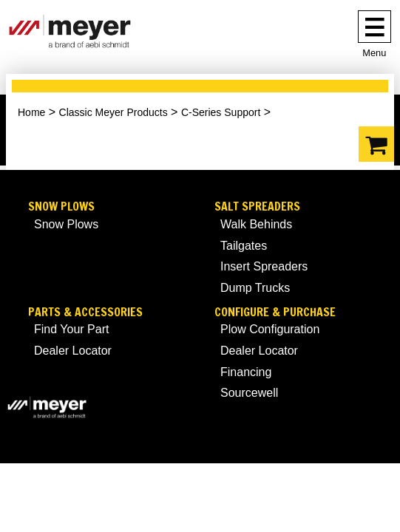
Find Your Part (71, 329)
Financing (246, 372)
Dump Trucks (255, 288)
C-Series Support (221, 112)
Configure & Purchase (275, 312)
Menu (374, 53)
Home (31, 112)
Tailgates (244, 246)
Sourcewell (249, 393)
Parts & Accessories (85, 312)
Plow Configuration (270, 329)
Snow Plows (61, 207)
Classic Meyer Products (113, 112)
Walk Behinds (256, 224)
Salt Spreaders (257, 207)
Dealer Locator (73, 351)
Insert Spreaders (264, 266)
